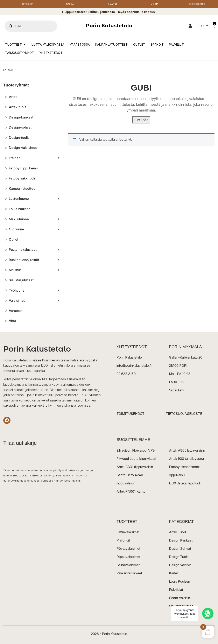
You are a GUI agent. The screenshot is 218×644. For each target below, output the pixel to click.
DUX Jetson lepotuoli (185, 484)
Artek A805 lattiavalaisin (187, 451)
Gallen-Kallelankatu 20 (186, 359)
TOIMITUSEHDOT (131, 415)
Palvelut (176, 45)
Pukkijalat (176, 591)
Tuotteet (16, 46)
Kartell (174, 574)
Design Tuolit (179, 558)
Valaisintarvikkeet (129, 574)
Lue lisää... (85, 406)
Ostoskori (28, 5)
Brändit (157, 45)
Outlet (139, 45)
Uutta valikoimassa (48, 45)
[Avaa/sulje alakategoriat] (58, 159)
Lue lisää (141, 121)
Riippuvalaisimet (128, 558)
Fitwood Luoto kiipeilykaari (136, 460)
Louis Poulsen (180, 582)
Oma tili (112, 5)
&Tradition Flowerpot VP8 (136, 451)
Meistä (154, 5)
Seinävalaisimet (128, 566)
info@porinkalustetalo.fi (134, 367)
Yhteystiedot (51, 54)
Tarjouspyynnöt (20, 54)
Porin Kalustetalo (109, 27)
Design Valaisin (180, 566)
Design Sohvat (180, 550)
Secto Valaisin (180, 599)
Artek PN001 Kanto (131, 492)
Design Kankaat (181, 541)
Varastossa (80, 45)
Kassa (70, 5)
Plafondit (123, 541)
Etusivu (8, 71)
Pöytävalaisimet (128, 550)
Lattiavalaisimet (128, 533)
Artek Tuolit (178, 533)
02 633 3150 (126, 375)
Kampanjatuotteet (112, 45)
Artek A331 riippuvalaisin (135, 468)
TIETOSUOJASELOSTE (184, 415)
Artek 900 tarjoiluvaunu (186, 460)
